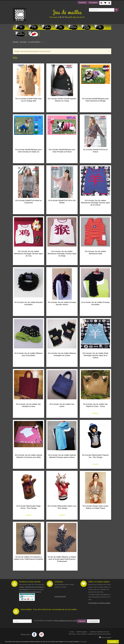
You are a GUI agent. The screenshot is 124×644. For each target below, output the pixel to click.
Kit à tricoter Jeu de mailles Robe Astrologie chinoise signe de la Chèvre (95, 355)
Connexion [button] (82, 3)
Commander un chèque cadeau (99, 603)
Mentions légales (82, 632)
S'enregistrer (93, 3)
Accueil (15, 42)
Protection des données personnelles (99, 634)
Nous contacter (82, 634)
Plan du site (72, 634)
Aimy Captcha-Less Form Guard (66, 621)
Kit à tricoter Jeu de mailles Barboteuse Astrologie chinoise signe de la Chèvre (95, 203)
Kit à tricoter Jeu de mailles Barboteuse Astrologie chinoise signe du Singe (62, 254)
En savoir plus (83, 642)
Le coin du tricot (34, 42)
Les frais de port (60, 596)
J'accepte (113, 642)
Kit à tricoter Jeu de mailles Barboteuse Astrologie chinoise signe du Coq (29, 254)
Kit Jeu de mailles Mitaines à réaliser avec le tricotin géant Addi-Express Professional (62, 559)
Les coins (23, 42)
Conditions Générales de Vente (99, 632)
